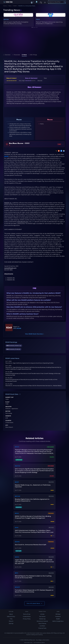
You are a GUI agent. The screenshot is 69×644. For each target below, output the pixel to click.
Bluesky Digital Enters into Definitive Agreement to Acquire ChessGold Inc (32, 500)
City (7, 425)
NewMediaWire (43, 155)
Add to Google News (58, 621)
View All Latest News (34, 603)
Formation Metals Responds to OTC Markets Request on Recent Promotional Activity (34, 591)
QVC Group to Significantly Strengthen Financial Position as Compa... (16, 23)
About (11, 614)
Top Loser (51, 466)
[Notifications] (37, 2)
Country (8, 421)
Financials (16, 55)
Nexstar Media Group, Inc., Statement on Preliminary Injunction (33, 486)
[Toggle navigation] (45, 2)
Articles (42, 614)
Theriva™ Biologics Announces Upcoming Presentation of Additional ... (49, 23)
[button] (32, 2)
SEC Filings (33, 55)
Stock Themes (42, 623)
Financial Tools (42, 628)
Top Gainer (50, 447)
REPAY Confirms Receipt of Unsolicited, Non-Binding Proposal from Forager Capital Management (33, 517)
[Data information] (20, 394)
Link (7, 418)
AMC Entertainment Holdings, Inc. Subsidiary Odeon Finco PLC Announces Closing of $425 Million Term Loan (34, 531)
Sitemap (11, 623)
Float (7, 402)
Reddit (58, 619)
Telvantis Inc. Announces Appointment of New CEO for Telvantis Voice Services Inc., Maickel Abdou (34, 386)
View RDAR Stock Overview (34, 334)
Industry (8, 407)
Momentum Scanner (42, 621)
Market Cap (9, 397)
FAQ (11, 619)
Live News (42, 626)
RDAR (6, 156)
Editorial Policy (11, 616)
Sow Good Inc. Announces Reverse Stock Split (31, 545)
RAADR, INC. (11, 278)
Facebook (58, 616)
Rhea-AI (11, 621)
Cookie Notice (27, 616)
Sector (8, 411)
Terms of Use (27, 614)
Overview (7, 55)
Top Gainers (42, 616)
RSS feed (58, 614)
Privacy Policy (27, 619)
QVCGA (6, 19)
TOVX (38, 19)
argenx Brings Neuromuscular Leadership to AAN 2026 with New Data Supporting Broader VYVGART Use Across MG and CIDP (34, 562)
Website (8, 416)
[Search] (41, 2)
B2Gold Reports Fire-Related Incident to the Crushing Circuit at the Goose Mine (33, 577)
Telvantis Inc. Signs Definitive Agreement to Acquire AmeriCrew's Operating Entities (29, 363)
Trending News (12, 10)
